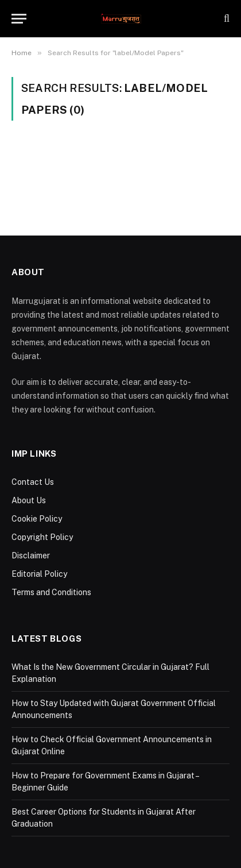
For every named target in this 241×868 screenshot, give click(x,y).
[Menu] (19, 19)
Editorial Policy (39, 574)
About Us (29, 500)
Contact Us (33, 482)
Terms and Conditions (51, 592)
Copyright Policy (42, 537)
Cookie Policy (37, 519)
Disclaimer (31, 555)
